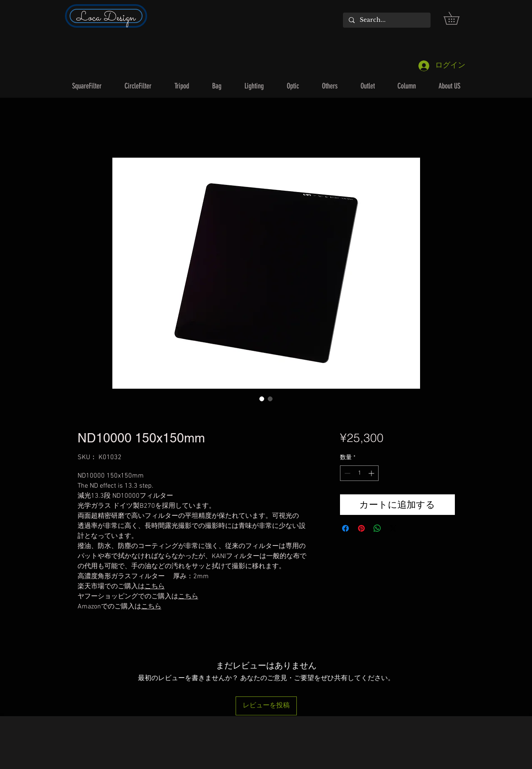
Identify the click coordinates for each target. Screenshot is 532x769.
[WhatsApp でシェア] (377, 528)
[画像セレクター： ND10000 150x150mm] (262, 399)
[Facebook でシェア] (345, 528)
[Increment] (372, 473)
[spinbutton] (359, 473)
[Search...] (386, 20)
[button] (458, 18)
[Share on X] (393, 528)
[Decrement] (346, 473)
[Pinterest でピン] (361, 528)
